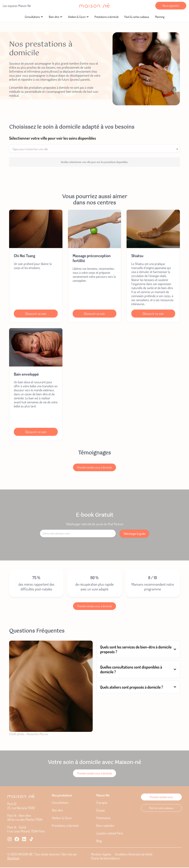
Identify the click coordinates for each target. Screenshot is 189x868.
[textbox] (94, 149)
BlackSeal (13, 859)
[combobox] (94, 149)
